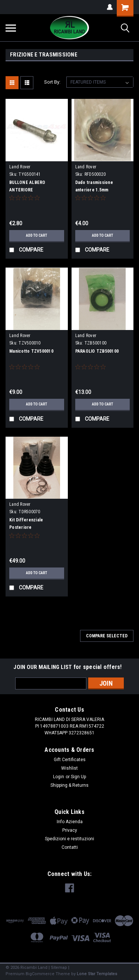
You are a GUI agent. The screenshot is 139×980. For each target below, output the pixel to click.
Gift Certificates (70, 760)
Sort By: (52, 82)
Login (59, 777)
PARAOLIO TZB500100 (97, 351)
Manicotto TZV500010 (31, 351)
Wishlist (69, 768)
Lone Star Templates (97, 974)
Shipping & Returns (69, 785)
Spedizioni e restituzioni (69, 839)
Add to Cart (37, 235)
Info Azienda (70, 822)
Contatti (70, 847)
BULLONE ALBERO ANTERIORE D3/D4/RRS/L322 (27, 190)
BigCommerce (40, 974)
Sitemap (59, 968)
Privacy (70, 830)
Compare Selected (107, 636)
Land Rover (20, 167)
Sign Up (78, 777)
